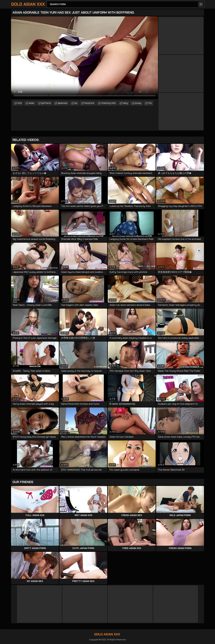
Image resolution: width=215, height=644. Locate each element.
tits (150, 103)
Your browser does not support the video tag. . (85, 58)
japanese (63, 103)
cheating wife (108, 103)
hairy (125, 103)
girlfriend (46, 103)
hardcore (89, 103)
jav (76, 103)
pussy (138, 103)
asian (32, 103)
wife (20, 103)
